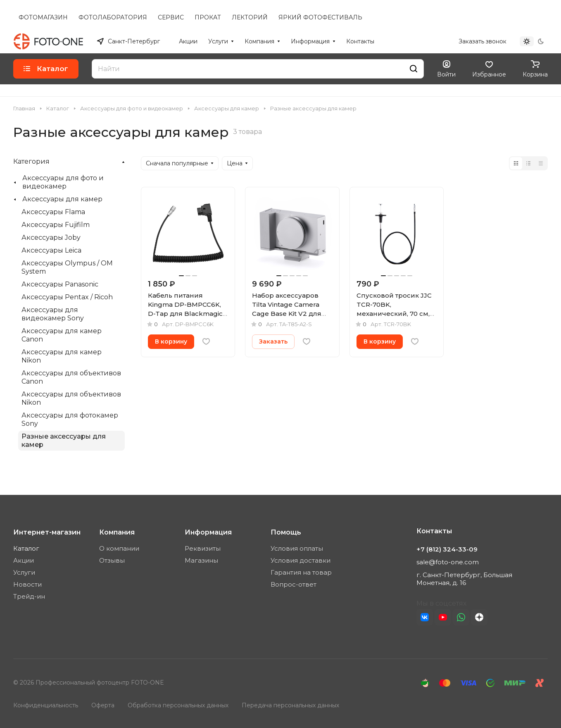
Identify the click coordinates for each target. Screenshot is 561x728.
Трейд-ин (29, 596)
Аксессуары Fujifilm (56, 225)
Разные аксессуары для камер (64, 440)
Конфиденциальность (46, 705)
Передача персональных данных (290, 705)
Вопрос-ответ (294, 584)
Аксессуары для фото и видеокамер (63, 182)
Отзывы (112, 560)
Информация (208, 532)
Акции (24, 560)
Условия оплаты (297, 548)
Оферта (103, 705)
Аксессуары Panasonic (60, 284)
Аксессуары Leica (51, 250)
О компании (119, 548)
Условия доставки (301, 560)
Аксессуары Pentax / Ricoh (67, 297)
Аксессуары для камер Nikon (62, 356)
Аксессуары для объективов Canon (71, 377)
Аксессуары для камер (62, 199)
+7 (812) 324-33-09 (423, 41)
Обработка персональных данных (178, 705)
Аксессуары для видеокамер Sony (53, 314)
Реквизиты (203, 548)
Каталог (26, 548)
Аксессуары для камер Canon (62, 335)
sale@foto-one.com (448, 562)
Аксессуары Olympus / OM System (67, 267)
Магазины (201, 560)
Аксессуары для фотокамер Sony (70, 419)
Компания (117, 532)
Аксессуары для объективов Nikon (71, 398)
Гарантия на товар (301, 572)
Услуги (24, 572)
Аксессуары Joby (51, 237)
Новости (27, 584)
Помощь (286, 532)
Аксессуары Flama (53, 212)
